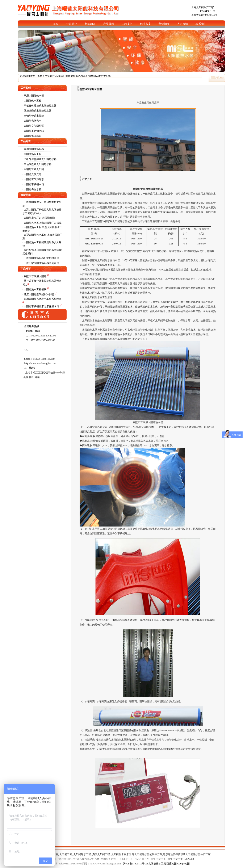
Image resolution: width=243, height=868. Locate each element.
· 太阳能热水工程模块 (35, 289)
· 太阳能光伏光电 (32, 121)
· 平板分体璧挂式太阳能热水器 (39, 106)
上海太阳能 (197, 15)
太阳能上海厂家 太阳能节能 (39, 218)
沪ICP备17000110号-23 (135, 864)
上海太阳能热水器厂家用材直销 (41, 258)
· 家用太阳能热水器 (33, 96)
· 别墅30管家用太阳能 (35, 276)
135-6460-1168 (208, 11)
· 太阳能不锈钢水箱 (33, 131)
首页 (40, 76)
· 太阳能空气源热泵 (33, 126)
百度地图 (172, 864)
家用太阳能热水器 (76, 76)
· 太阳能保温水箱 (32, 136)
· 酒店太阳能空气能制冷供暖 (39, 294)
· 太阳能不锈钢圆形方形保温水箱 (41, 306)
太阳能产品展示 (54, 76)
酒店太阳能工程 (101, 854)
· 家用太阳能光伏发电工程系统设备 (42, 299)
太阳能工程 (211, 15)
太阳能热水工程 (82, 854)
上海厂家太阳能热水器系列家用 (41, 263)
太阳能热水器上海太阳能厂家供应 (43, 223)
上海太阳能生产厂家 (202, 7)
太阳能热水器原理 (121, 854)
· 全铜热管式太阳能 (33, 116)
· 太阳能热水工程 (32, 101)
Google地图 (183, 864)
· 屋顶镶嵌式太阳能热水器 (37, 111)
